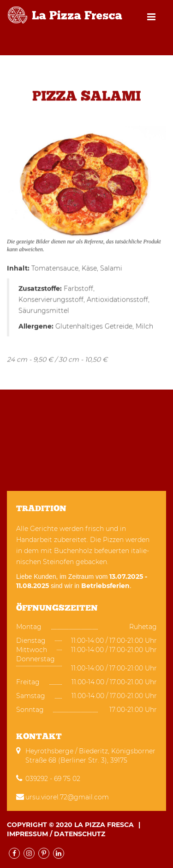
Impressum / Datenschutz (56, 834)
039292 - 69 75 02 (53, 779)
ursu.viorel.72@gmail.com (67, 797)
